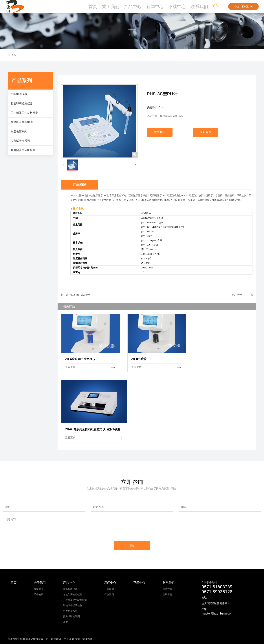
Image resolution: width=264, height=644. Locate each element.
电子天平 (237, 295)
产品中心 (142, 8)
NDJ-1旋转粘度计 (80, 295)
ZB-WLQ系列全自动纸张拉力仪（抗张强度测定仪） (98, 429)
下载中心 (181, 8)
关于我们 (122, 8)
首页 (105, 8)
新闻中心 (161, 8)
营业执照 (87, 639)
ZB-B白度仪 (139, 359)
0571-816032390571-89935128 (217, 589)
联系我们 (201, 8)
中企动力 (69, 639)
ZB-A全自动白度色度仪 (80, 359)
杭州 (77, 639)
